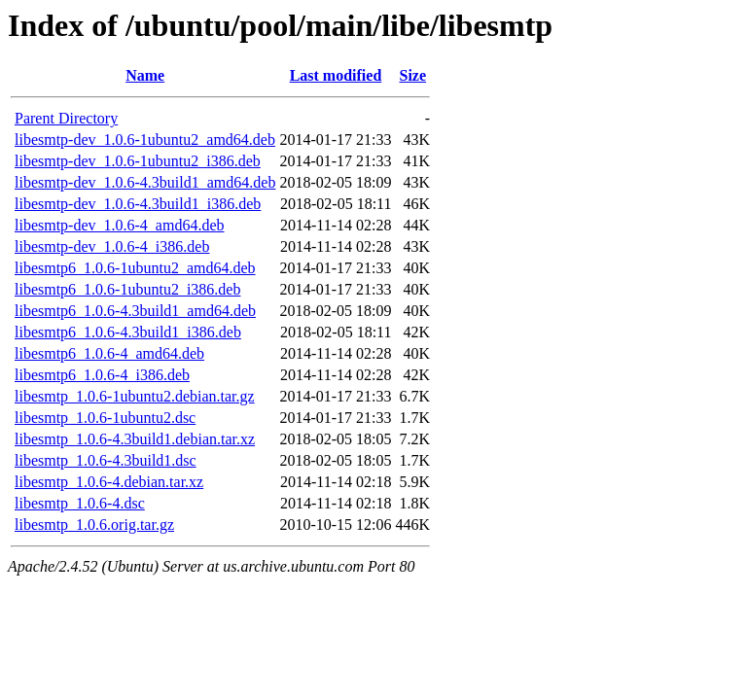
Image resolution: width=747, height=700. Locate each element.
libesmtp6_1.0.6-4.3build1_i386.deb (128, 332)
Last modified (336, 75)
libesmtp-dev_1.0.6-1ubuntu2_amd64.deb (145, 140)
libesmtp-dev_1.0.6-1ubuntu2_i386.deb (138, 161)
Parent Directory (66, 118)
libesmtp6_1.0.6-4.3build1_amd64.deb (135, 311)
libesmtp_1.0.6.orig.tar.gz (94, 525)
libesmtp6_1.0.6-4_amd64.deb (109, 353)
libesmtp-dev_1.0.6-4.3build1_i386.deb (138, 204)
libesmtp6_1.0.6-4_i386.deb (102, 375)
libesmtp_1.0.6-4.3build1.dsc (106, 460)
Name (145, 75)
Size (413, 75)
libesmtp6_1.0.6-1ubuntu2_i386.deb (127, 289)
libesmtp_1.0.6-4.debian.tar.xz (109, 482)
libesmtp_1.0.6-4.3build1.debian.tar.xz (135, 439)
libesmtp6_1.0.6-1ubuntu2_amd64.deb (135, 268)
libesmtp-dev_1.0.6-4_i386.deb (112, 246)
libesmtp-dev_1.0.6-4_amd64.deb (120, 225)
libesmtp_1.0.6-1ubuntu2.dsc (105, 418)
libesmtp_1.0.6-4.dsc (80, 503)
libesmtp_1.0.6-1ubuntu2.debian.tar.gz (135, 396)
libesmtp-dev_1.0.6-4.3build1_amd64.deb (145, 182)
